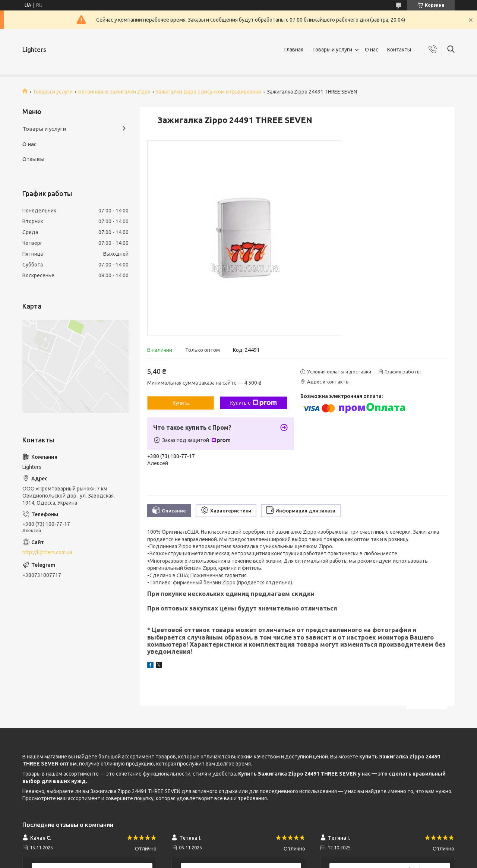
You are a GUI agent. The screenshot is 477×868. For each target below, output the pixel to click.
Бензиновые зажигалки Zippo (114, 92)
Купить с (253, 403)
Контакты (399, 50)
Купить (181, 403)
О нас (372, 50)
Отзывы (33, 159)
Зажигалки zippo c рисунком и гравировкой (209, 92)
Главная (294, 50)
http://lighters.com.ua (47, 552)
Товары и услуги (332, 50)
